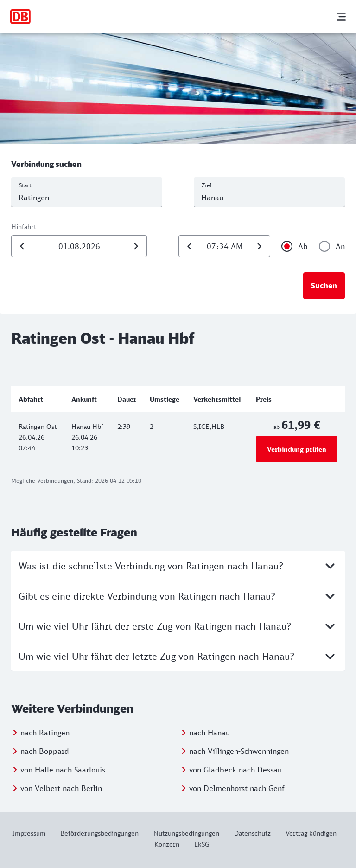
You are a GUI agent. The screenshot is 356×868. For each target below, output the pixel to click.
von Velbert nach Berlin (61, 788)
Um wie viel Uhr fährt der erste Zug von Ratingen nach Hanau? (178, 626)
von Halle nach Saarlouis (63, 770)
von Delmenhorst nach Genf (237, 788)
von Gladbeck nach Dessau (235, 770)
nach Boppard (45, 751)
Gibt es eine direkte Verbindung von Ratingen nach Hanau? (178, 596)
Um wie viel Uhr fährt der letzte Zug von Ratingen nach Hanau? (178, 656)
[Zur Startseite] (21, 17)
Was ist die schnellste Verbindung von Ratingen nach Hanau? (178, 566)
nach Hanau (210, 733)
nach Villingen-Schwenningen (239, 751)
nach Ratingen (45, 733)
